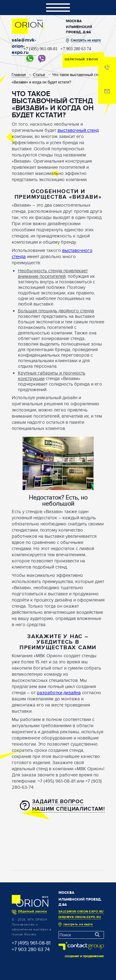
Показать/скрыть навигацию (58, 8)
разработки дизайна (59, 693)
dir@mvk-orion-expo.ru (80, 917)
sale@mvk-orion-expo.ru (24, 46)
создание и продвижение (84, 956)
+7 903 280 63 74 (76, 49)
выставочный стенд (78, 130)
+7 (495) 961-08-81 (41, 49)
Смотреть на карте (86, 40)
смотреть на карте (78, 924)
